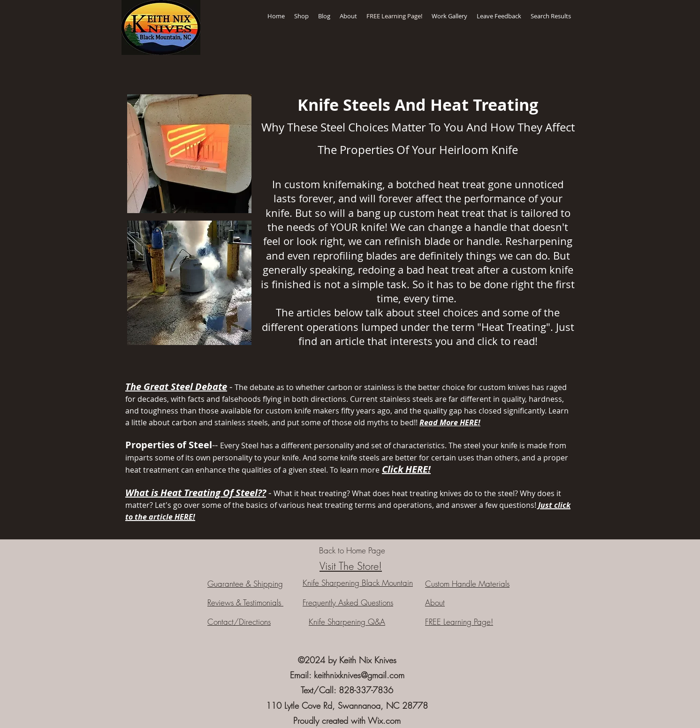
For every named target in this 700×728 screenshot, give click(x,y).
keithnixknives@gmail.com (359, 675)
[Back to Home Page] (352, 551)
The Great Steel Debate (176, 387)
